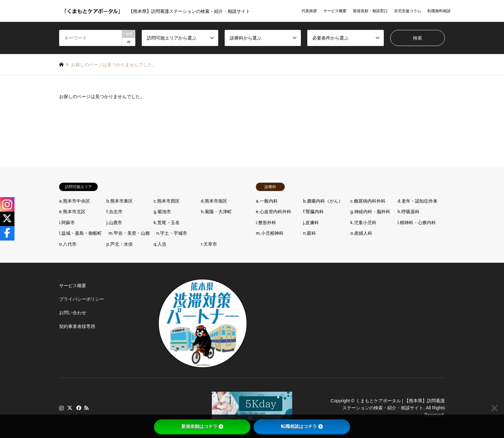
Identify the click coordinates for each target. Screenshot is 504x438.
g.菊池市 (162, 212)
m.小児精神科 (270, 233)
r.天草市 (209, 244)
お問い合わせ (73, 313)
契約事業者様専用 (77, 326)
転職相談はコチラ (302, 426)
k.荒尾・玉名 (167, 223)
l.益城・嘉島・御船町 (81, 233)
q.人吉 (160, 244)
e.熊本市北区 (72, 212)
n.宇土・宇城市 (172, 233)
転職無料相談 (439, 11)
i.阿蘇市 (67, 223)
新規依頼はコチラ (202, 426)
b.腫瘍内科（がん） (323, 201)
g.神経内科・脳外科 (370, 212)
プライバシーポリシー (82, 299)
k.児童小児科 (363, 223)
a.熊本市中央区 (75, 201)
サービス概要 (335, 11)
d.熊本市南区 (214, 201)
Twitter (70, 408)
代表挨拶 (309, 11)
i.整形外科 (266, 223)
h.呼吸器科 (409, 212)
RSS (86, 408)
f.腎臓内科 (313, 212)
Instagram (61, 408)
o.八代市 (68, 244)
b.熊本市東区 (120, 201)
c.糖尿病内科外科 (368, 201)
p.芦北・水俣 (120, 244)
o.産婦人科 (361, 233)
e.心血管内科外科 (274, 212)
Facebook (78, 408)
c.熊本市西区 (167, 201)
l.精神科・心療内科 (417, 223)
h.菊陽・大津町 (216, 212)
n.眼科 (310, 233)
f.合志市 (114, 212)
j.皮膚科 (311, 223)
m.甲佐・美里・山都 (129, 233)
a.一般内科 (267, 201)
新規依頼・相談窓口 (370, 11)
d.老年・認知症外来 (418, 201)
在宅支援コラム (408, 11)
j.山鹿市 (114, 223)
